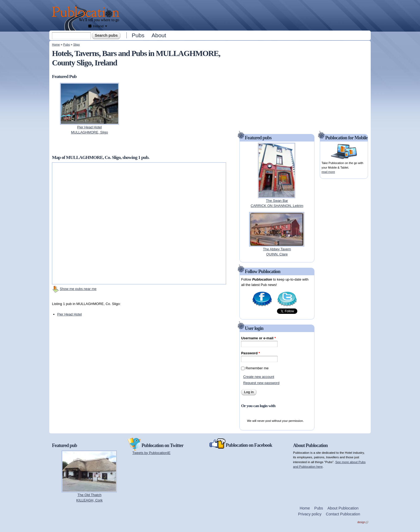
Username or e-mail (258, 338)
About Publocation (343, 508)
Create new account (259, 377)
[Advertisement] (246, 15)
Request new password (261, 383)
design (363, 522)
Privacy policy (310, 514)
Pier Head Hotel (70, 314)
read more (328, 172)
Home (56, 44)
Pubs (138, 35)
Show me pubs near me (78, 289)
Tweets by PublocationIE (151, 453)
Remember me (257, 368)
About (159, 35)
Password (250, 353)
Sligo (76, 44)
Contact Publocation (343, 514)
